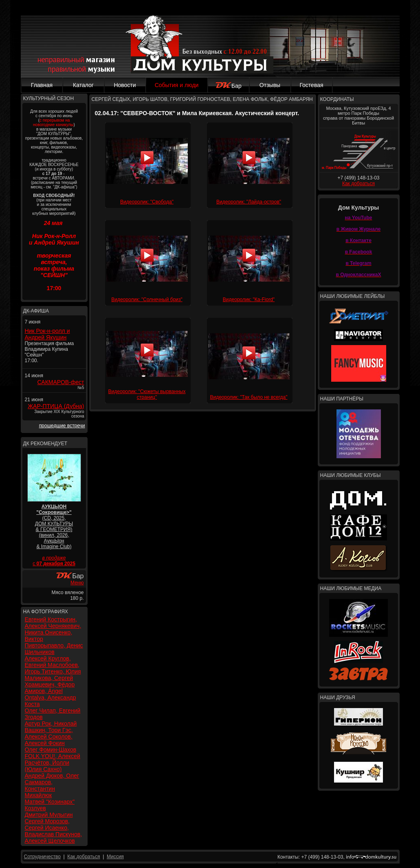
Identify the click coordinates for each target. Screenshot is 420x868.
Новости (125, 85)
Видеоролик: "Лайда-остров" (249, 202)
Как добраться (358, 184)
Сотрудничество (42, 857)
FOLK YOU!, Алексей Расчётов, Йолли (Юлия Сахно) (53, 763)
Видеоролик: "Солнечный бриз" (147, 300)
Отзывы (270, 85)
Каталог (83, 85)
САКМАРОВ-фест (61, 382)
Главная (42, 85)
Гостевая (311, 85)
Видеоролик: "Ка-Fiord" (249, 300)
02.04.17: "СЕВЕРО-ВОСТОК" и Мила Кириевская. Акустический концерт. (197, 113)
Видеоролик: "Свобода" (147, 202)
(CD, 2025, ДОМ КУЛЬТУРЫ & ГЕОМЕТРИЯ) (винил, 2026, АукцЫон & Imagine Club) (54, 527)
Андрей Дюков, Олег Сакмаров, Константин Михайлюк (52, 785)
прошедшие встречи (62, 426)
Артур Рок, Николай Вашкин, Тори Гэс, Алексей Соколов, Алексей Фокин (51, 733)
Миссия (115, 857)
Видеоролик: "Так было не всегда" (248, 397)
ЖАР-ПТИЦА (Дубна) (56, 406)
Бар (228, 86)
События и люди (177, 85)
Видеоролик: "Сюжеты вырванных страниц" (147, 394)
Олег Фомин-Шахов (51, 750)
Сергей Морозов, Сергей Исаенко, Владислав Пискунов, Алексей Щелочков (54, 831)
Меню (77, 583)
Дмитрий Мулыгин (49, 815)
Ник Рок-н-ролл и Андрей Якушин (47, 334)
